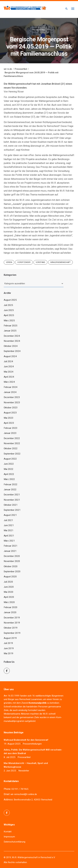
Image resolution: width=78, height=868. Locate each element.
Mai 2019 (9, 653)
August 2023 (10, 413)
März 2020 (9, 602)
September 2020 (12, 572)
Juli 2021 (8, 520)
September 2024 (12, 351)
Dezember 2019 (12, 618)
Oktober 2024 (11, 346)
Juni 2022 (9, 464)
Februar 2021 (11, 546)
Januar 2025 (10, 331)
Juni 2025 (9, 310)
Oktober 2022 (11, 448)
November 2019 (12, 623)
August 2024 (10, 356)
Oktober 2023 (11, 408)
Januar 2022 (10, 490)
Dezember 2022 (12, 438)
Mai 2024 (9, 372)
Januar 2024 (10, 392)
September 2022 (12, 454)
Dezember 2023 (12, 397)
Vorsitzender (24, 262)
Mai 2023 (9, 418)
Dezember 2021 (12, 495)
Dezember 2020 (12, 556)
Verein (9, 262)
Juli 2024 (8, 361)
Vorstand (40, 262)
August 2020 (10, 577)
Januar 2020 (10, 612)
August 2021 (10, 515)
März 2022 (9, 479)
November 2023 (12, 402)
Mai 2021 (9, 530)
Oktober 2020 (11, 566)
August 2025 (10, 300)
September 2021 (12, 510)
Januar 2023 (10, 433)
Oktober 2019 (11, 628)
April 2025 (9, 315)
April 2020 (9, 597)
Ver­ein (56, 699)
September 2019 (12, 633)
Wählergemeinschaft (60, 262)
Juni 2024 (9, 367)
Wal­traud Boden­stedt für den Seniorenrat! (26, 740)
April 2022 (9, 474)
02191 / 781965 (20, 789)
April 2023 (9, 423)
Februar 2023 (11, 428)
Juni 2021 (9, 525)
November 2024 (12, 341)
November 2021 (12, 500)
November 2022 (12, 443)
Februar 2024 (11, 387)
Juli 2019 (8, 643)
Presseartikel (39, 30)
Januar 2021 (10, 551)
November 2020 (12, 561)
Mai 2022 (9, 469)
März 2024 (9, 382)
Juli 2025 (8, 305)
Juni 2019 (9, 648)
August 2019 (10, 638)
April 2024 (9, 377)
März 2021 (9, 541)
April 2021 (9, 536)
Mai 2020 (9, 592)
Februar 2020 (11, 607)
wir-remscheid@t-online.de (24, 794)
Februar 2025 (11, 326)
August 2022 (10, 459)
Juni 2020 (9, 587)
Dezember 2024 (12, 336)
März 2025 (9, 321)
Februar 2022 (11, 484)
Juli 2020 (8, 582)
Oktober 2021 (11, 505)
